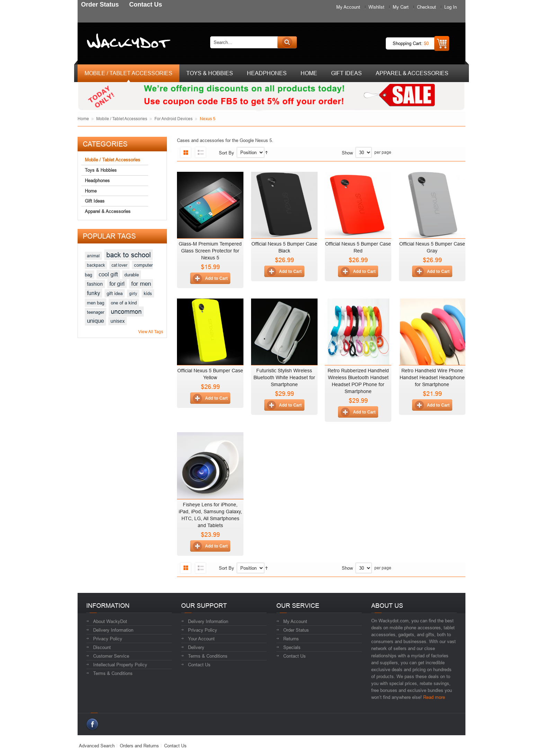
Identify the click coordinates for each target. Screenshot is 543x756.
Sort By (226, 153)
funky (94, 293)
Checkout (426, 7)
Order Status (296, 630)
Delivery (196, 647)
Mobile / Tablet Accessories (122, 119)
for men (141, 284)
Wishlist (376, 7)
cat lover (119, 265)
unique (95, 321)
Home (83, 119)
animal (93, 256)
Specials (292, 647)
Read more (434, 697)
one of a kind (124, 303)
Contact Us (199, 665)
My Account (348, 7)
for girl (117, 284)
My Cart (401, 7)
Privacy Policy (108, 639)
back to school (128, 255)
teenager (96, 312)
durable (132, 275)
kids (148, 293)
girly (133, 293)
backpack (96, 265)
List (201, 152)
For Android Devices (173, 119)
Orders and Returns (139, 746)
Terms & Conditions (113, 673)
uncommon (126, 312)
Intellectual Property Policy (120, 665)
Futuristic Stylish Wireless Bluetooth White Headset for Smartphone (284, 377)
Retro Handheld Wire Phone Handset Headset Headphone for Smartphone (432, 377)
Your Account (201, 639)
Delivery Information (113, 630)
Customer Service (111, 656)
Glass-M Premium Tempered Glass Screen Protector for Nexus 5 (210, 251)
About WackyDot (110, 621)
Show (347, 153)
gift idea (115, 293)
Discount (102, 647)
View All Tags (151, 332)
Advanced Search (97, 746)
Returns (291, 639)
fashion (95, 284)
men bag (96, 303)
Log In (451, 7)
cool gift (108, 274)
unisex (118, 321)
